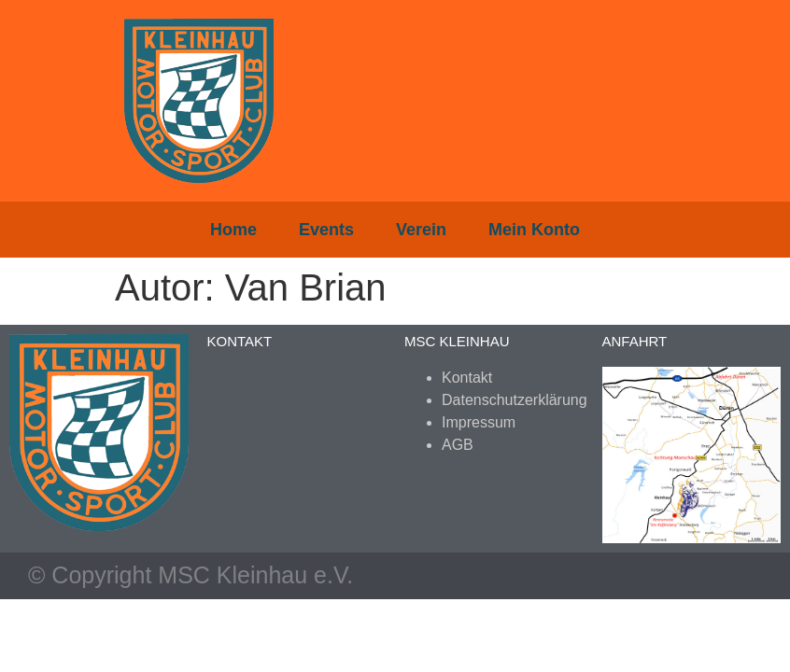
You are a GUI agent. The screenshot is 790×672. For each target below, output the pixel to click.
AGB (458, 445)
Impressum (479, 422)
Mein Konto (534, 230)
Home (233, 230)
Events (326, 230)
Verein (421, 230)
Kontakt (467, 378)
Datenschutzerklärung (515, 400)
